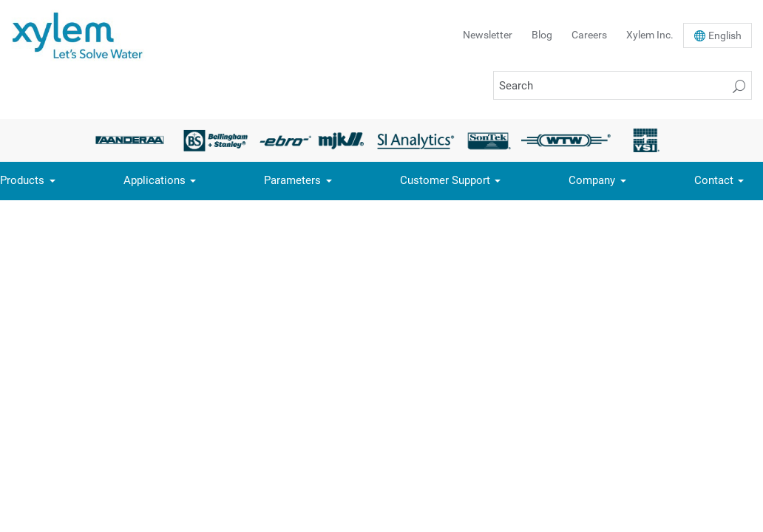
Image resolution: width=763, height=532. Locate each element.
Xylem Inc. (650, 35)
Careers (589, 35)
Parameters (292, 180)
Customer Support (445, 180)
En (725, 35)
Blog (542, 35)
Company (592, 180)
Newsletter (488, 35)
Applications (155, 180)
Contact (714, 180)
